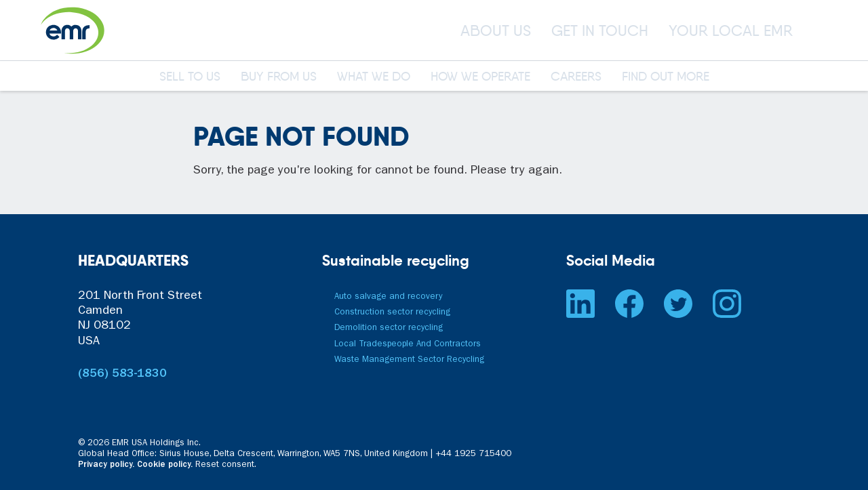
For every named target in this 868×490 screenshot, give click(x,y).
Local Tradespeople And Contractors (408, 345)
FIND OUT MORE (666, 77)
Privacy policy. (106, 465)
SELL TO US (190, 77)
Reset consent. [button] (226, 465)
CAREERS (576, 77)
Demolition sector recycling (389, 328)
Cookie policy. (165, 465)
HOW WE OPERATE (480, 77)
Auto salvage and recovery (388, 297)
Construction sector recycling (392, 313)
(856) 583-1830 (122, 375)
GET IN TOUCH (600, 30)
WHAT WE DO (374, 77)
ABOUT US (496, 30)
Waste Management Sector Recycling (409, 360)
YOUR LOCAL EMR (731, 30)
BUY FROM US (279, 77)
